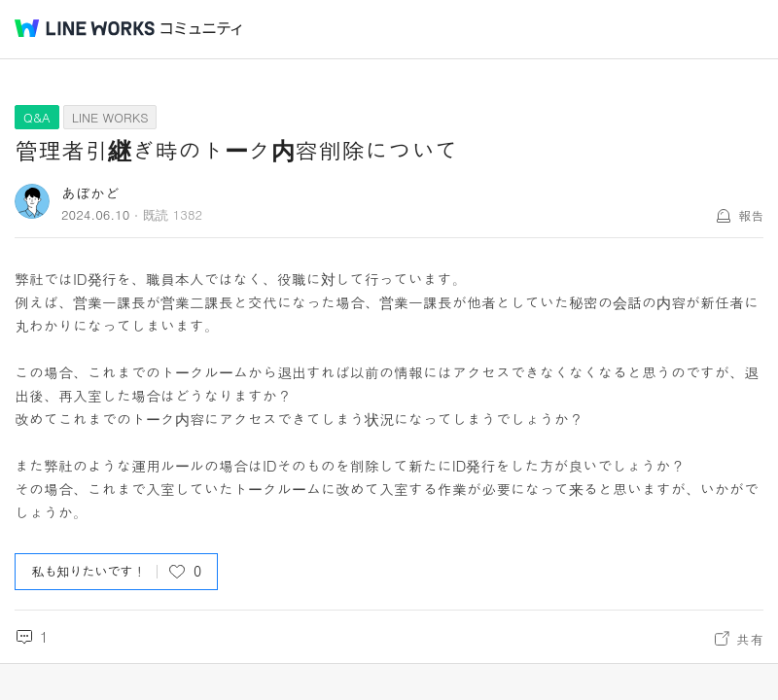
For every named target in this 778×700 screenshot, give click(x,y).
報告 (751, 215)
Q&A (37, 117)
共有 (750, 639)
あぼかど (90, 193)
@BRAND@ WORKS (85, 28)
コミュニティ (201, 29)
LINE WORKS (110, 117)
